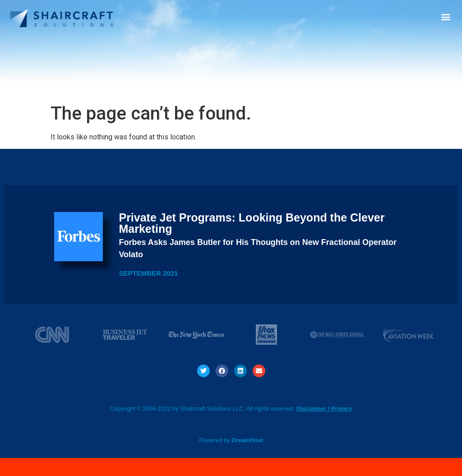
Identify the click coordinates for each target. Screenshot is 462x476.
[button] (446, 16)
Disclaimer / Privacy (324, 409)
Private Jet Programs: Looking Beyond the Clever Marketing (252, 223)
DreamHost (247, 440)
